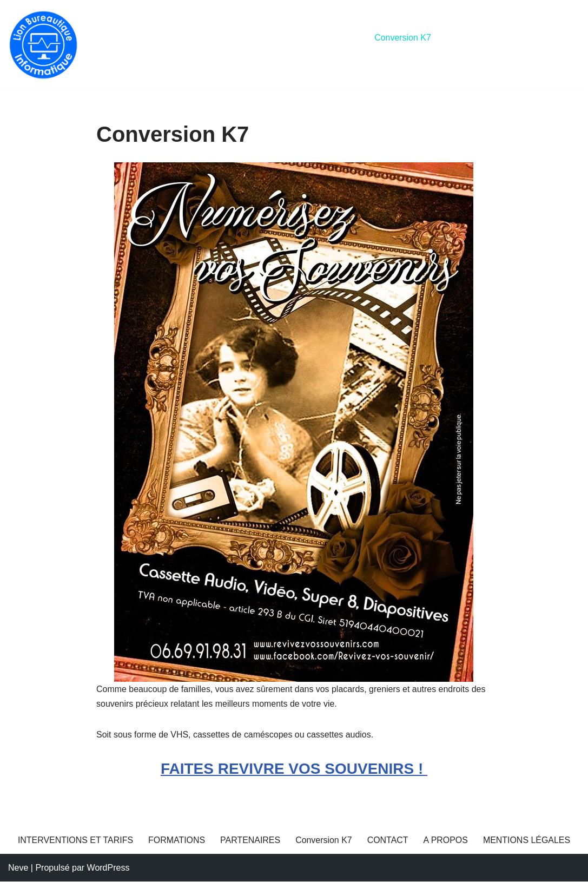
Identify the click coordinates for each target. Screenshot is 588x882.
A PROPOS (526, 38)
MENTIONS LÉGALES (141, 52)
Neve (18, 868)
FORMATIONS (256, 38)
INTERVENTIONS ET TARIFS (155, 38)
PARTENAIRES (330, 38)
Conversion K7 (404, 38)
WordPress (108, 868)
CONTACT (468, 38)
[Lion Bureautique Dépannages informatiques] (43, 45)
